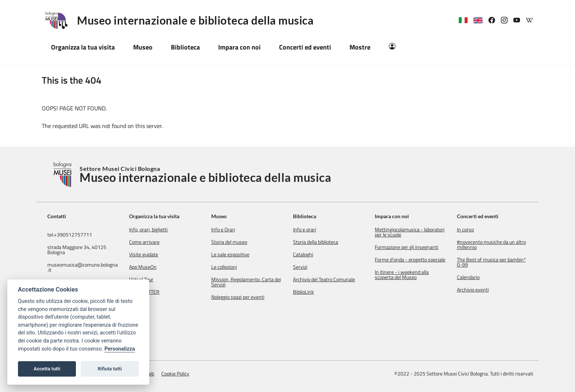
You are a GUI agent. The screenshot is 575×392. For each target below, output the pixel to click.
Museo (219, 216)
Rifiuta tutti (110, 369)
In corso (465, 230)
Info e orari (305, 230)
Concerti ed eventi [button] (305, 47)
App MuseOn (143, 267)
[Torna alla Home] (63, 174)
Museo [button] (143, 47)
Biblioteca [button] (185, 47)
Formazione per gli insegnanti (406, 247)
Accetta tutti (47, 369)
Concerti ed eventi (478, 216)
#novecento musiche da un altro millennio (491, 245)
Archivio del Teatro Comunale (324, 279)
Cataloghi (303, 254)
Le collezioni (224, 267)
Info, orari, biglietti (148, 230)
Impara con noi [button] (239, 47)
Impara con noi (392, 216)
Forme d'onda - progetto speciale (410, 260)
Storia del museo (229, 242)
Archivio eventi (473, 290)
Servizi (300, 267)
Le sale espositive (230, 254)
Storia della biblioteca (316, 242)
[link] (495, 20)
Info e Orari (223, 230)
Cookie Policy (175, 373)
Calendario (468, 277)
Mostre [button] (360, 47)
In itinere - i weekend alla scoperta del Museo (402, 275)
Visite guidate (144, 254)
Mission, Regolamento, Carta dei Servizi (246, 282)
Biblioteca (305, 216)
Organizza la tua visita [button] (83, 47)
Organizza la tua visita (154, 216)
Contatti (57, 216)
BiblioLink (303, 292)
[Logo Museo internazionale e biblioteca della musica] (59, 20)
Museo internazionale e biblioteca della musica (195, 20)
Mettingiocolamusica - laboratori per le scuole (410, 232)
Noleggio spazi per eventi (238, 297)
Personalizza (120, 349)
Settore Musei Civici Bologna (205, 175)
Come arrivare (144, 242)
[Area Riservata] (392, 47)
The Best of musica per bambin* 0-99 (491, 262)
